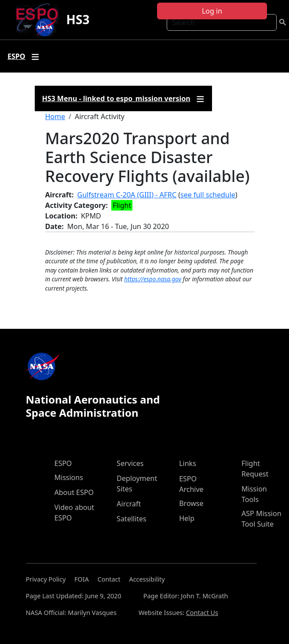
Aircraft (129, 504)
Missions (69, 477)
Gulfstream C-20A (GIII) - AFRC (127, 195)
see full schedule (208, 195)
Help (187, 518)
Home (55, 116)
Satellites (131, 519)
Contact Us (202, 613)
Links (188, 463)
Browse (191, 503)
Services (130, 463)
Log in (212, 11)
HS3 (78, 19)
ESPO (63, 463)
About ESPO (74, 492)
